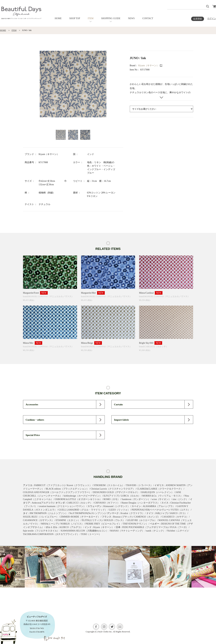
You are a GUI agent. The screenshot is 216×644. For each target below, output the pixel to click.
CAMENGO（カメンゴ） (147, 517)
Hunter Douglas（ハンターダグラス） (141, 503)
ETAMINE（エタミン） (68, 520)
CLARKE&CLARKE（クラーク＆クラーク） (160, 489)
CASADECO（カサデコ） (175, 517)
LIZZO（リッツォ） (119, 510)
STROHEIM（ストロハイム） (109, 485)
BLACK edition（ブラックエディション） (67, 489)
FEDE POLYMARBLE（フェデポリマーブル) (145, 527)
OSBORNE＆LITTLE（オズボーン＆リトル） (78, 499)
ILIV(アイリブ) (111, 496)
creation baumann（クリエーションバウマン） (62, 506)
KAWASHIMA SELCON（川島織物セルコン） (85, 531)
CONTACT (148, 18)
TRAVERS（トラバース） (139, 485)
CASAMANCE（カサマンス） (39, 520)
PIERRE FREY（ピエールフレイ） (103, 524)
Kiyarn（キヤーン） (149, 65)
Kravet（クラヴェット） (79, 485)
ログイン (212, 18)
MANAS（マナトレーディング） (127, 531)
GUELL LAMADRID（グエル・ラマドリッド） (83, 510)
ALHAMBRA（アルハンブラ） (159, 506)
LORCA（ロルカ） (131, 496)
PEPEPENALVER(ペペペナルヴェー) (150, 510)
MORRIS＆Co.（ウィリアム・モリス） (162, 496)
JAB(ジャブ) (161, 513)
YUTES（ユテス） (181, 510)
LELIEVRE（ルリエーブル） (142, 520)
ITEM (91, 18)
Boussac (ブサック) (123, 517)
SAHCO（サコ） (178, 513)
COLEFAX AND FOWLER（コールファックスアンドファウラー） (57, 492)
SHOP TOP (75, 18)
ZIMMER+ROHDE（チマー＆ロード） (80, 517)
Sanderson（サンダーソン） (136, 499)
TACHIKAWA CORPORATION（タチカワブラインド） (51, 534)
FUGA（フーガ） (179, 527)
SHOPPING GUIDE (111, 18)
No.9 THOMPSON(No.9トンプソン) (87, 513)
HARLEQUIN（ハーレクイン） (157, 492)
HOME (58, 18)
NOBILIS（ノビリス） (72, 524)
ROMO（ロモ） (112, 499)
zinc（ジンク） (180, 499)
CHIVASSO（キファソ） (107, 503)
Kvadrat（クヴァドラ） (133, 513)
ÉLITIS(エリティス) (92, 520)
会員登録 (197, 19)
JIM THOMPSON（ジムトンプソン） (48, 513)
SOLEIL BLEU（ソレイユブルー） (41, 517)
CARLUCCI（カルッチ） (80, 503)
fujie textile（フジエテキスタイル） (41, 531)
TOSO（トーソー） (91, 534)
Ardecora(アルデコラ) (43, 503)
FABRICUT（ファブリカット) (49, 485)
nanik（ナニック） (156, 531)
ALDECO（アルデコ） (71, 527)
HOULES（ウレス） (115, 520)
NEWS (131, 18)
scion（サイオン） (161, 499)
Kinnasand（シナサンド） (117, 506)
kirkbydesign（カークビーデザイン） (83, 496)
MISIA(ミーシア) (50, 524)
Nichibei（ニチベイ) (177, 531)
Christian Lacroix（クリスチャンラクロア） (113, 489)
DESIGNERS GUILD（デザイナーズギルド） (116, 492)
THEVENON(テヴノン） (136, 524)
